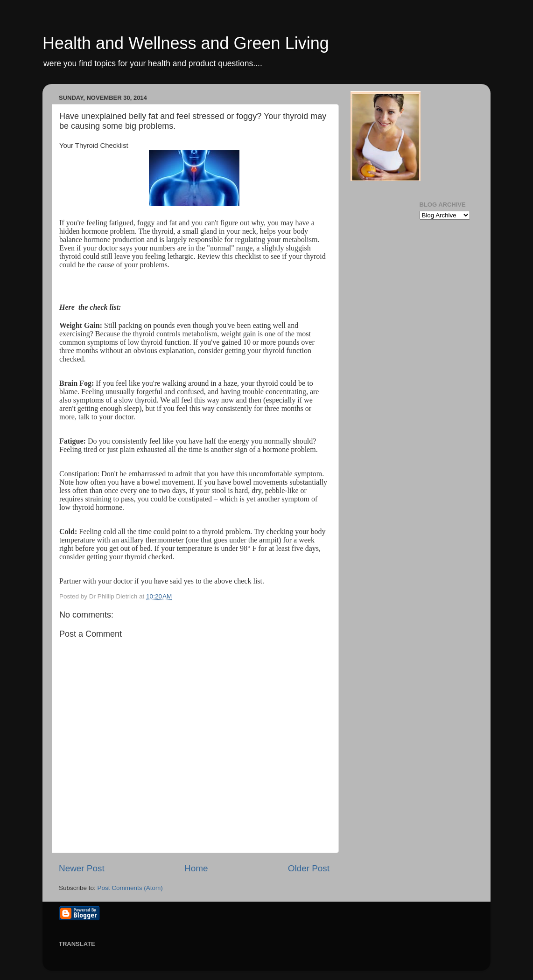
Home (196, 868)
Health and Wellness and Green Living (186, 43)
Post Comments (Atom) (130, 888)
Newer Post (82, 868)
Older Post (309, 868)
